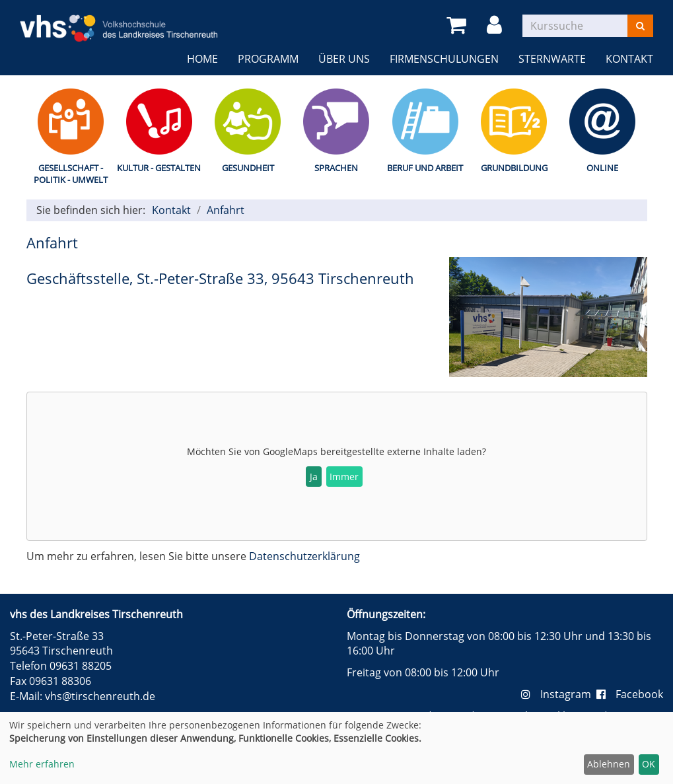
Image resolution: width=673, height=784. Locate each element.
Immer (344, 477)
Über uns (344, 59)
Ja (314, 477)
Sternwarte (552, 59)
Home (202, 59)
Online (602, 168)
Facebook (630, 694)
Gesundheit (248, 168)
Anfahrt (226, 210)
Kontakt (629, 59)
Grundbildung (514, 168)
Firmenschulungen (444, 59)
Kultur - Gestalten (159, 168)
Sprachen (336, 168)
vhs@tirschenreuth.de (100, 696)
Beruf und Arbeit (425, 168)
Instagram (559, 694)
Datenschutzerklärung (304, 556)
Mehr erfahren (42, 764)
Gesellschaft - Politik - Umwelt (71, 174)
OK (649, 764)
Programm (268, 59)
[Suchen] (640, 26)
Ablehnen (609, 764)
